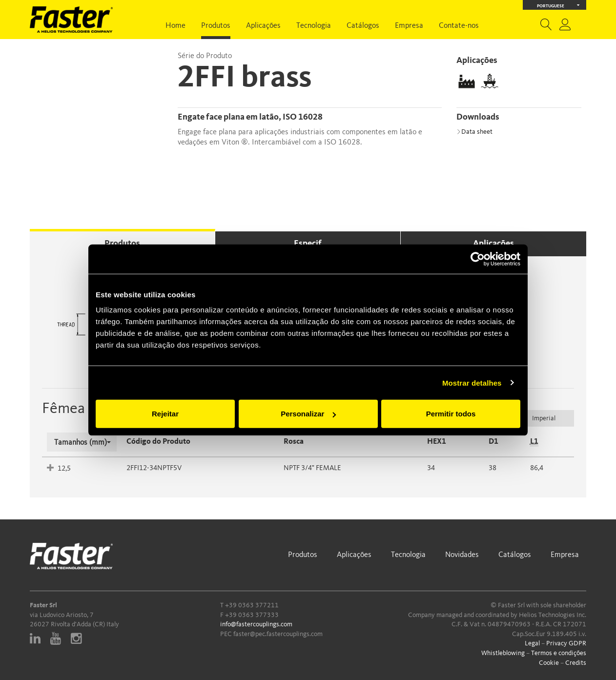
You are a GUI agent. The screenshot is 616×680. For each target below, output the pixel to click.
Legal (532, 643)
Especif (308, 244)
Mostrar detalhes (472, 382)
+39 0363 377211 (252, 605)
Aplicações (263, 26)
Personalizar (308, 414)
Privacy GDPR (566, 643)
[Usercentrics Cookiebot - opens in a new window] (478, 259)
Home (175, 26)
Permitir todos (451, 414)
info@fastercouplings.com (256, 624)
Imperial (544, 418)
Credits (576, 663)
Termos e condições (559, 653)
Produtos (216, 26)
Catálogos (363, 26)
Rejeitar (165, 414)
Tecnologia (314, 26)
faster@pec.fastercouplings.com (278, 634)
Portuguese (558, 5)
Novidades (462, 555)
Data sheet (474, 132)
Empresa (409, 26)
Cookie (549, 663)
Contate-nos (459, 26)
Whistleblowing (503, 653)
